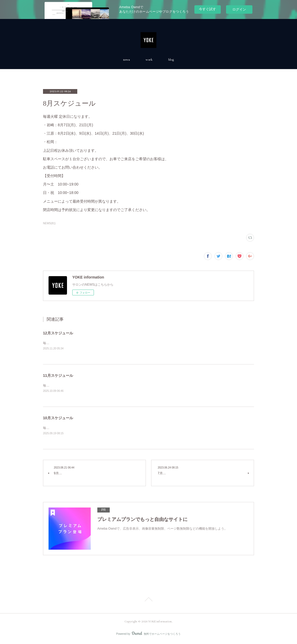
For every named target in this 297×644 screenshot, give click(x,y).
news (126, 60)
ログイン (239, 9)
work (149, 60)
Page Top (148, 601)
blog (171, 60)
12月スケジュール (58, 333)
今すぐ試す (207, 9)
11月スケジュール (58, 376)
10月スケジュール (58, 419)
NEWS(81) (49, 223)
